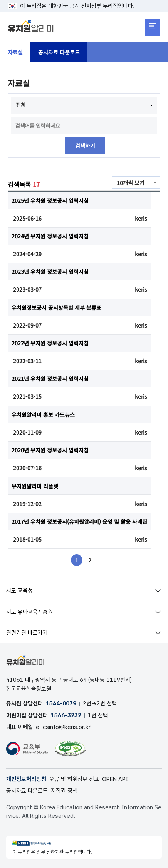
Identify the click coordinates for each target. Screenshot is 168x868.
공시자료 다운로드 (59, 52)
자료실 (15, 52)
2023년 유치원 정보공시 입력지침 (50, 272)
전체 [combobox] (21, 105)
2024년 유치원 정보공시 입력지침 (50, 236)
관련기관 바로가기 (27, 633)
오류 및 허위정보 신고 (74, 779)
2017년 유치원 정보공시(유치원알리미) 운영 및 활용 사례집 (79, 521)
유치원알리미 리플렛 (35, 486)
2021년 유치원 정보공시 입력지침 (50, 379)
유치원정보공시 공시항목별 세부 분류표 (56, 307)
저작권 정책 (64, 791)
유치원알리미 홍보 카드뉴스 (43, 414)
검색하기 (85, 146)
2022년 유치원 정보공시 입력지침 (50, 343)
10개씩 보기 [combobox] (131, 183)
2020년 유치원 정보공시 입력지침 (50, 450)
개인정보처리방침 (26, 779)
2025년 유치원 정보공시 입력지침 (50, 200)
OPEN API (115, 779)
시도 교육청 (19, 591)
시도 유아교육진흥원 (29, 612)
